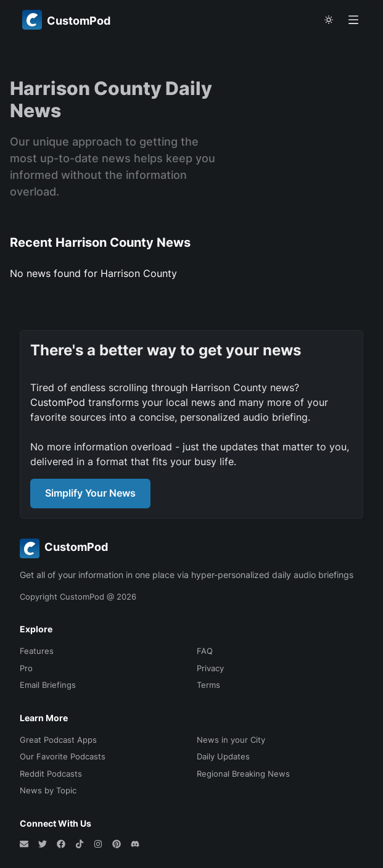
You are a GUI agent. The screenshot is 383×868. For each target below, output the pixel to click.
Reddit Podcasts (51, 774)
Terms (208, 685)
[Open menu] (353, 20)
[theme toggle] (329, 20)
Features (37, 651)
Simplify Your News (90, 493)
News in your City (231, 740)
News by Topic (48, 790)
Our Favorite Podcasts (63, 756)
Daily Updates (223, 756)
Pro (26, 668)
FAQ (205, 651)
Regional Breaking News (243, 774)
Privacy (210, 668)
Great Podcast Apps (58, 740)
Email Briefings (48, 685)
